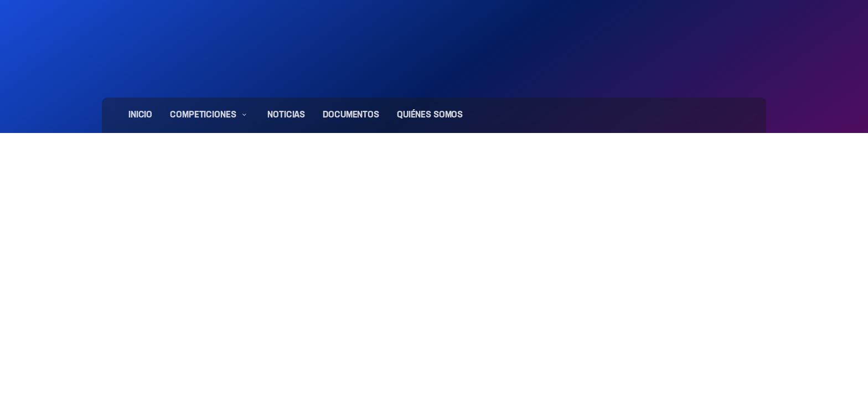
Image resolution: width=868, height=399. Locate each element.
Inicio (140, 115)
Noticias (286, 115)
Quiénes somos (430, 115)
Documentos (351, 115)
